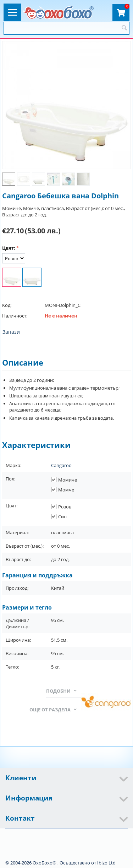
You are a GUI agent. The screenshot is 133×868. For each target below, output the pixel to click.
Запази (11, 332)
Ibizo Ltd (106, 863)
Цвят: (9, 248)
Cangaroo (61, 465)
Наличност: (15, 316)
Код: (7, 305)
